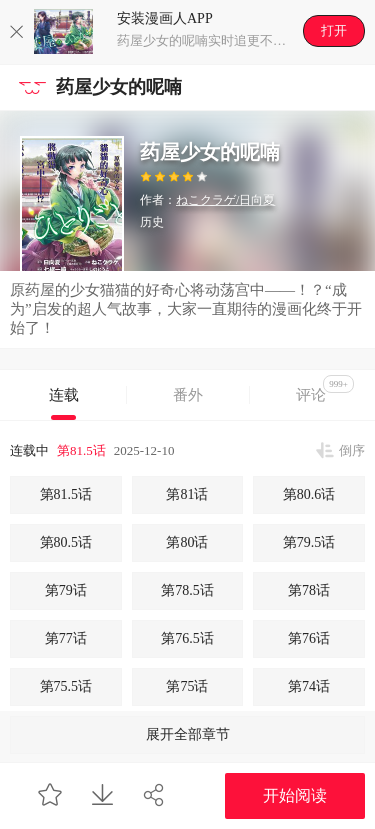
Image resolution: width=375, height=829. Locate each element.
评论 (325, 389)
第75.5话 (66, 686)
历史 (152, 222)
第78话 (309, 590)
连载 (64, 395)
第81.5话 (81, 450)
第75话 (187, 686)
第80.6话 (309, 494)
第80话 (187, 542)
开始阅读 (295, 795)
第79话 (66, 590)
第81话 (187, 494)
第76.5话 (187, 638)
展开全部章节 (188, 734)
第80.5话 (66, 542)
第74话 (309, 686)
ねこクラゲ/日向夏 (225, 200)
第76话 (309, 638)
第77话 (66, 638)
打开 (334, 30)
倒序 (352, 450)
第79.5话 (309, 542)
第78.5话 (187, 590)
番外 (188, 395)
